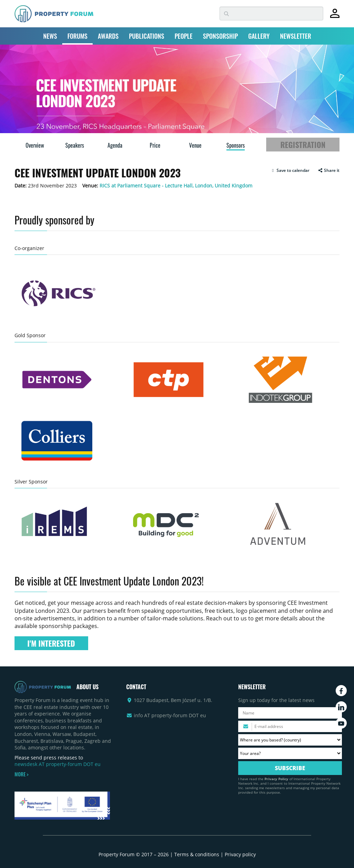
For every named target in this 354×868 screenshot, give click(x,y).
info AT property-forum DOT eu (170, 715)
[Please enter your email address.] (290, 726)
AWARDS (108, 36)
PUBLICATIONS (147, 36)
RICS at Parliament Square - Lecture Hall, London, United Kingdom (176, 186)
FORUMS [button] (77, 36)
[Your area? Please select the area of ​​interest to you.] (290, 753)
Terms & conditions (197, 854)
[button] (290, 170)
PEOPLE (184, 36)
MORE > (21, 774)
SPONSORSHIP (220, 36)
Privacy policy (240, 854)
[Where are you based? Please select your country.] (290, 740)
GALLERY (259, 36)
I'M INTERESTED (51, 643)
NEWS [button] (50, 36)
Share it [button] (329, 170)
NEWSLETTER (296, 36)
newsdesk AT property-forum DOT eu (58, 764)
